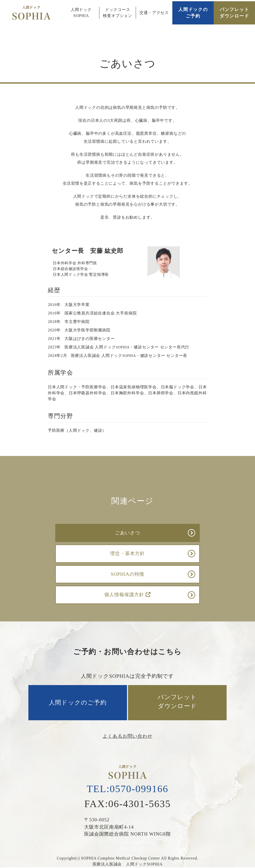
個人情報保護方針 (127, 595)
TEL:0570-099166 (127, 789)
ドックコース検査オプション (118, 13)
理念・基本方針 (127, 553)
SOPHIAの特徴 (128, 574)
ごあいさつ (127, 533)
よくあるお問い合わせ (127, 736)
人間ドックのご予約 (193, 13)
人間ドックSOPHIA (81, 13)
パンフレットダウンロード (234, 13)
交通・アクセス (154, 13)
